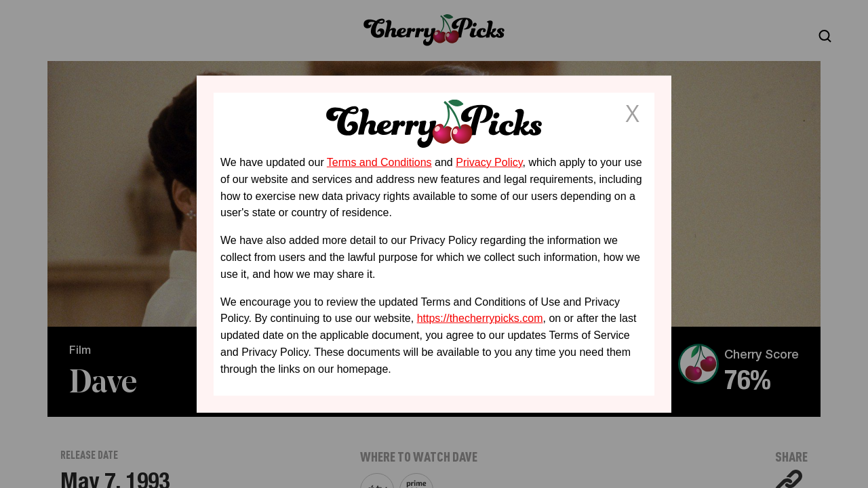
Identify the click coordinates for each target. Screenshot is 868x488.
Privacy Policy (489, 162)
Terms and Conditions (379, 162)
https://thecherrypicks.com (480, 318)
